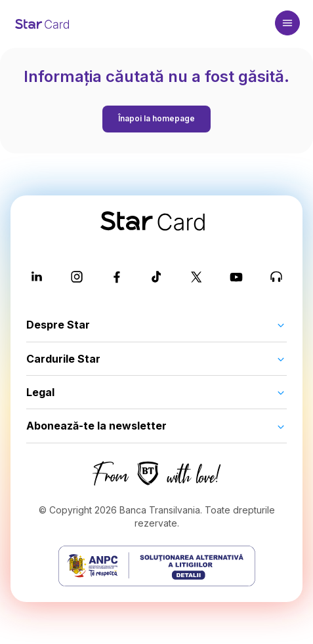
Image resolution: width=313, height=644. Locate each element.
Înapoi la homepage (156, 118)
